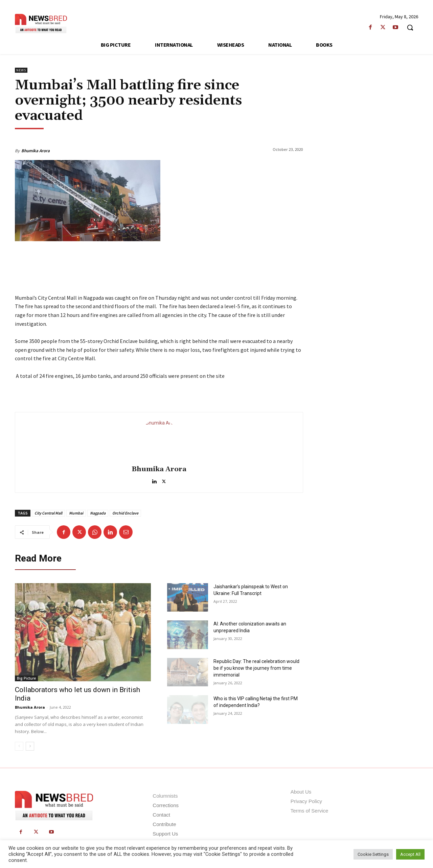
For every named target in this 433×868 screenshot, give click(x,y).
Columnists (165, 796)
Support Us (165, 834)
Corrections (166, 805)
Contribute (164, 824)
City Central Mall (48, 513)
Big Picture (26, 678)
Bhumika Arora (36, 151)
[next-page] (30, 746)
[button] (410, 27)
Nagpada (98, 513)
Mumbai (76, 513)
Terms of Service (310, 811)
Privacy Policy (306, 801)
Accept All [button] (410, 854)
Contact (161, 815)
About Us (301, 792)
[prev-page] (19, 746)
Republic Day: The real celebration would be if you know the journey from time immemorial (256, 668)
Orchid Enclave (125, 513)
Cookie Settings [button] (373, 854)
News (21, 70)
